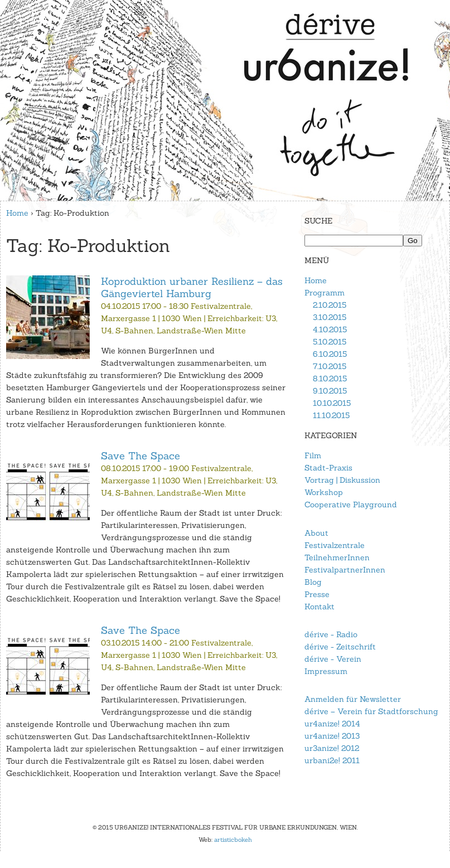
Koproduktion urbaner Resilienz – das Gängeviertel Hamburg (192, 287)
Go (413, 241)
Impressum (326, 671)
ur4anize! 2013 (332, 736)
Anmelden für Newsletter (353, 699)
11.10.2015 (331, 415)
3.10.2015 (330, 317)
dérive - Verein (333, 659)
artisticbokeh (233, 840)
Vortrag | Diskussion (342, 480)
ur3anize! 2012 (332, 748)
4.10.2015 (330, 329)
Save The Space (141, 456)
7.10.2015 (330, 366)
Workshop (324, 492)
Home (17, 213)
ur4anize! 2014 (332, 724)
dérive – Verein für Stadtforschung (371, 711)
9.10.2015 (330, 391)
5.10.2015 (330, 342)
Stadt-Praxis (328, 468)
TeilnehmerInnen (337, 557)
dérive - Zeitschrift (340, 647)
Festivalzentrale (335, 545)
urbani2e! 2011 (332, 760)
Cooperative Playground (351, 505)
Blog (313, 582)
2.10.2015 (330, 305)
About (316, 533)
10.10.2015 (332, 403)
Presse (317, 594)
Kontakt (320, 607)
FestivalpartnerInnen (345, 570)
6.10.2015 (330, 354)
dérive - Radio (331, 634)
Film (313, 455)
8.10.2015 (330, 379)
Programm (325, 293)
